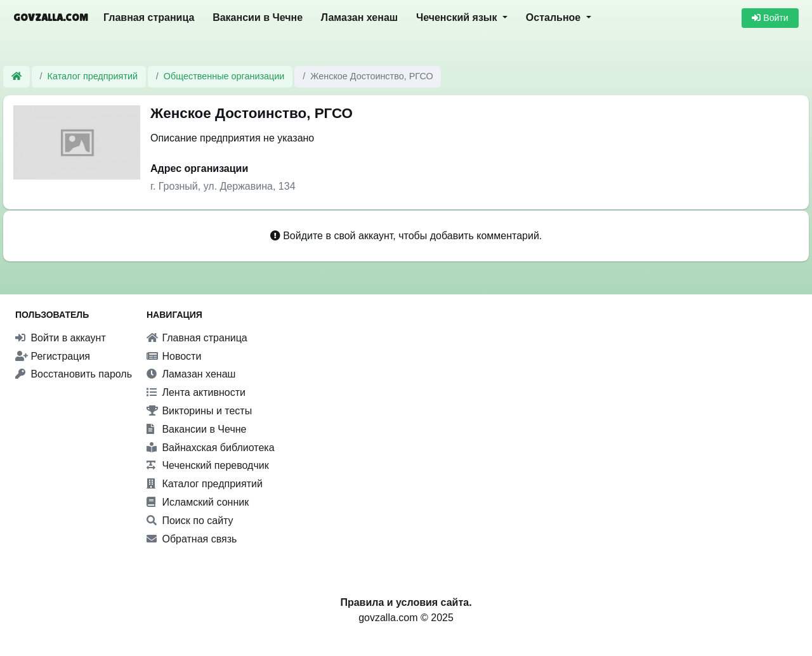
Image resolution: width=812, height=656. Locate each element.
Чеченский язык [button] (458, 17)
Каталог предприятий (93, 76)
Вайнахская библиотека (211, 448)
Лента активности (196, 392)
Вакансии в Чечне (258, 17)
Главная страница (149, 17)
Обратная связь (192, 539)
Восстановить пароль (74, 374)
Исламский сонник (198, 502)
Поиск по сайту (190, 521)
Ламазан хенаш (359, 17)
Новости (174, 356)
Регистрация (53, 356)
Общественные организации (224, 76)
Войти (770, 18)
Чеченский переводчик (208, 465)
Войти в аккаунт (61, 338)
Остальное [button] (555, 17)
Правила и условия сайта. (406, 602)
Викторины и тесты (199, 411)
